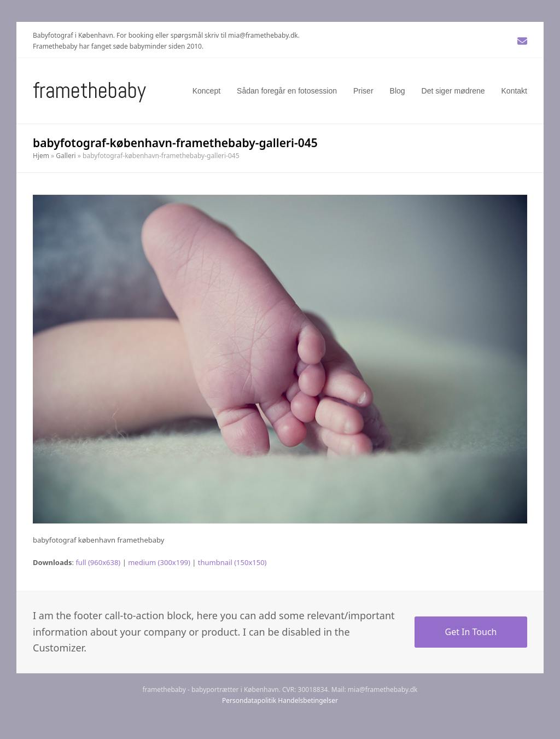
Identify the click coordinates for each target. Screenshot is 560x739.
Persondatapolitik (249, 700)
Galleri (66, 156)
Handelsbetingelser (308, 700)
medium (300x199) (159, 562)
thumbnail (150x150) (232, 562)
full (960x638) (98, 562)
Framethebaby (89, 91)
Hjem (41, 156)
